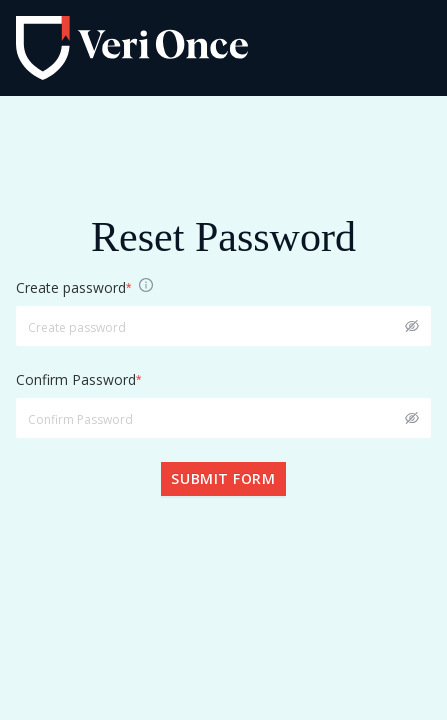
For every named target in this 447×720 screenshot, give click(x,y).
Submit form (223, 478)
